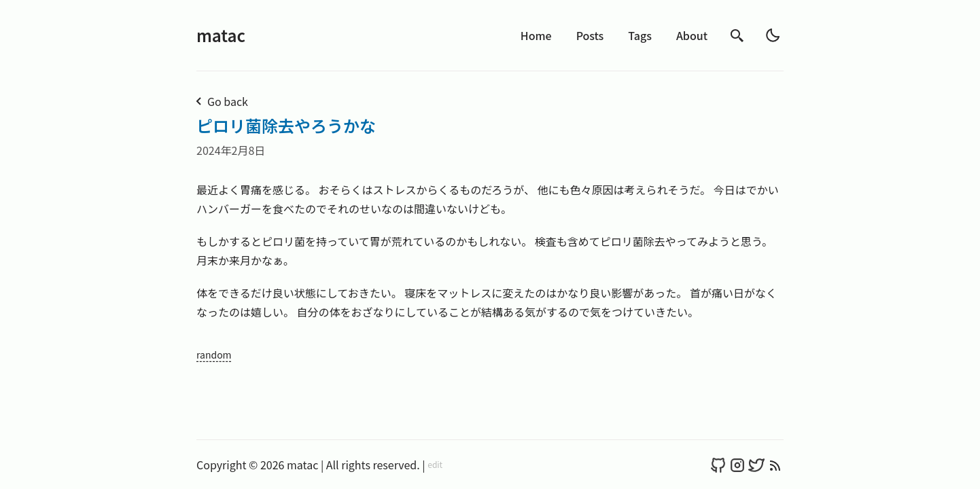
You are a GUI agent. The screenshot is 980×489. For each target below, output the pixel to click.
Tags (640, 35)
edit (435, 465)
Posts (590, 35)
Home (536, 35)
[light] (773, 35)
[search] (737, 36)
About (692, 35)
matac (221, 35)
